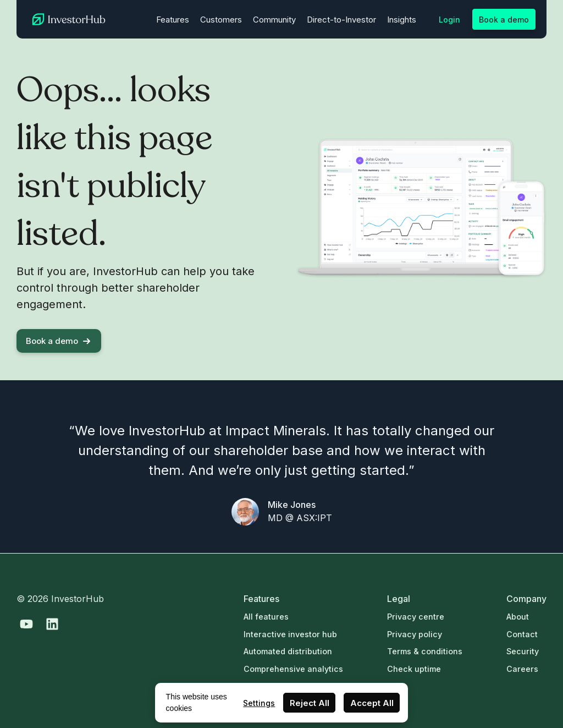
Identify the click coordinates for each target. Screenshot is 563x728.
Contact (522, 634)
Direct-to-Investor (341, 20)
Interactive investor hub (290, 634)
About (518, 617)
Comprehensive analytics (293, 669)
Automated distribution (288, 651)
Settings (259, 703)
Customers (221, 20)
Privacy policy (415, 634)
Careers (522, 669)
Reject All (310, 703)
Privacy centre (416, 617)
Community (274, 20)
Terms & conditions (425, 651)
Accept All (372, 703)
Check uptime (414, 669)
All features (266, 617)
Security (523, 651)
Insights (402, 20)
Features (173, 20)
